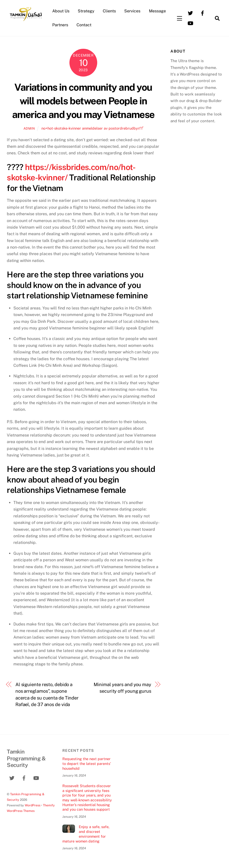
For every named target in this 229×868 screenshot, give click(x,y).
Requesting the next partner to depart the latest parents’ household (87, 763)
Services (132, 11)
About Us (61, 11)
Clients (109, 11)
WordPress (33, 805)
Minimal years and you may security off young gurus (122, 688)
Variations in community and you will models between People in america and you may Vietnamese (83, 101)
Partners (60, 25)
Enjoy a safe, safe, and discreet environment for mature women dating (86, 834)
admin (29, 128)
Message (157, 11)
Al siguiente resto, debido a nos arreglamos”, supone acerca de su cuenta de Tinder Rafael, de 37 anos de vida (47, 694)
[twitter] (190, 13)
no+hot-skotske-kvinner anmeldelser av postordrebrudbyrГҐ (92, 128)
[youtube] (190, 23)
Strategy (86, 11)
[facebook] (202, 13)
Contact (84, 25)
